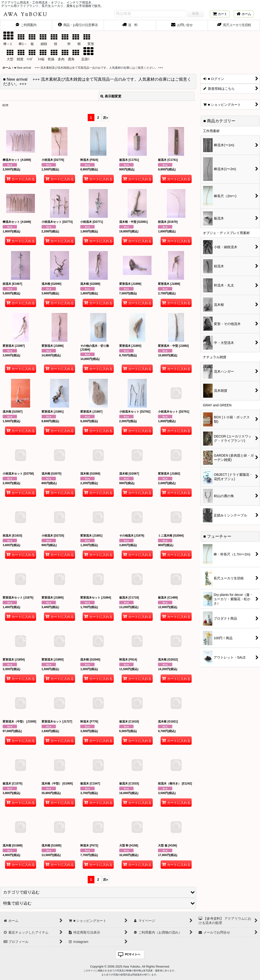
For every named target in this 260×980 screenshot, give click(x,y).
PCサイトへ (133, 954)
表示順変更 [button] (111, 96)
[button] (98, 892)
